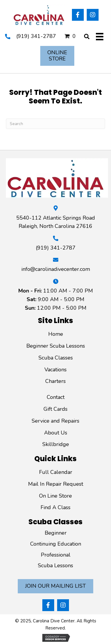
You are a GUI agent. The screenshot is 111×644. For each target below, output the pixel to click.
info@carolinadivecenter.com (56, 269)
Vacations (55, 370)
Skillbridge (56, 444)
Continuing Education (56, 544)
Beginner (56, 533)
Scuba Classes (56, 358)
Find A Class (55, 507)
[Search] (55, 124)
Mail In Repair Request (56, 484)
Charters (55, 381)
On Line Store (55, 496)
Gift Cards (55, 409)
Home (56, 334)
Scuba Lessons (55, 565)
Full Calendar (56, 472)
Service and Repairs (55, 421)
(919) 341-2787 (36, 36)
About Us (56, 433)
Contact (56, 397)
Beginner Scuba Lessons (56, 346)
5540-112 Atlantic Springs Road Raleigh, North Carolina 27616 (56, 222)
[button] (78, 15)
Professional (56, 555)
